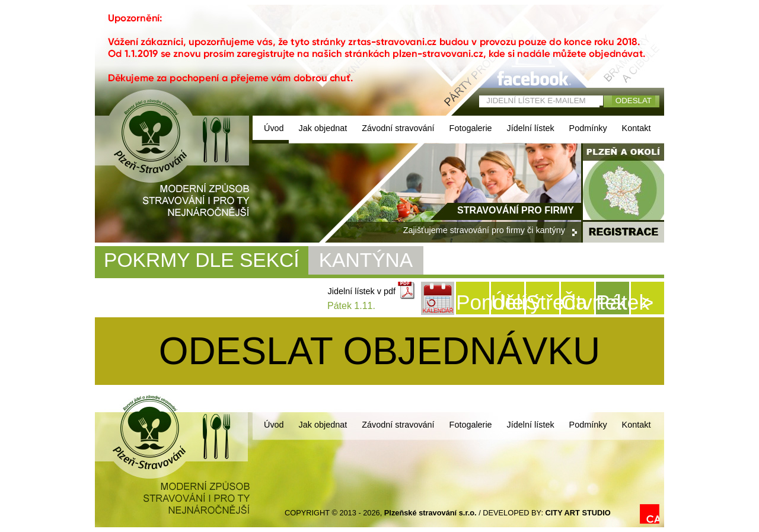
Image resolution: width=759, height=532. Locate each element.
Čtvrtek (578, 302)
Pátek (613, 302)
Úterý (508, 302)
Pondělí (473, 302)
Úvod (274, 128)
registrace (623, 232)
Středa (543, 302)
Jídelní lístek (531, 128)
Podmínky (588, 128)
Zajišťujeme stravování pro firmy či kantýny (484, 230)
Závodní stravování (398, 128)
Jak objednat (323, 128)
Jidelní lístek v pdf (362, 291)
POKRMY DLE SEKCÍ (202, 260)
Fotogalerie (471, 128)
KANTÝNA (366, 260)
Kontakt (637, 128)
